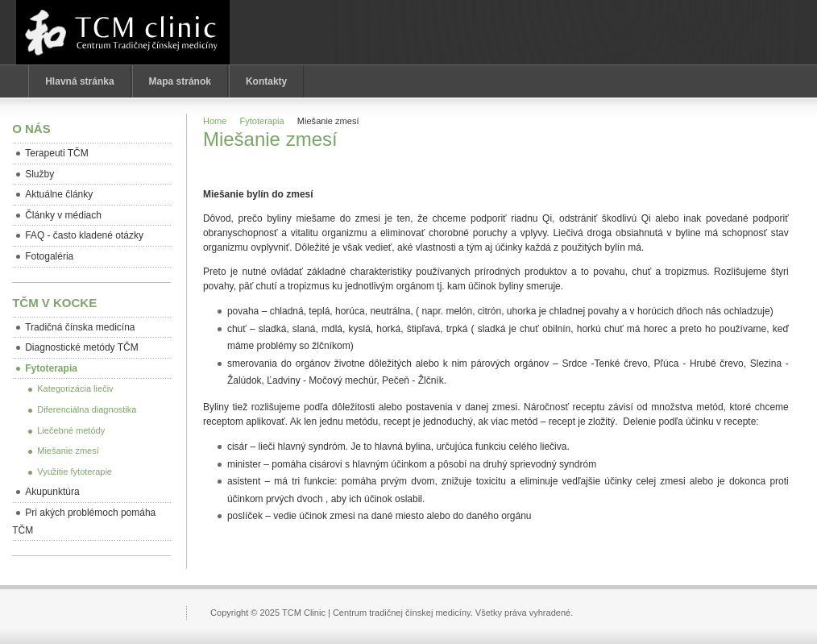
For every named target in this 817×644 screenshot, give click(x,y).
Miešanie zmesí (270, 139)
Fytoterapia (262, 121)
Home (215, 121)
